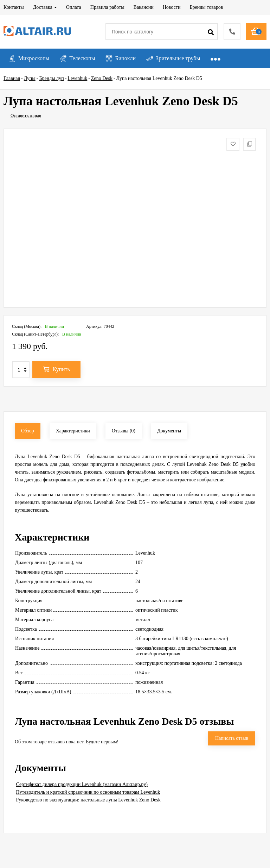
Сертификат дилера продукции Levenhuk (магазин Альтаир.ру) (82, 784)
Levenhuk (145, 553)
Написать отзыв (232, 738)
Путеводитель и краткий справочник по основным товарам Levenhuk (88, 792)
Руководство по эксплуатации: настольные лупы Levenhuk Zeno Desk (88, 800)
